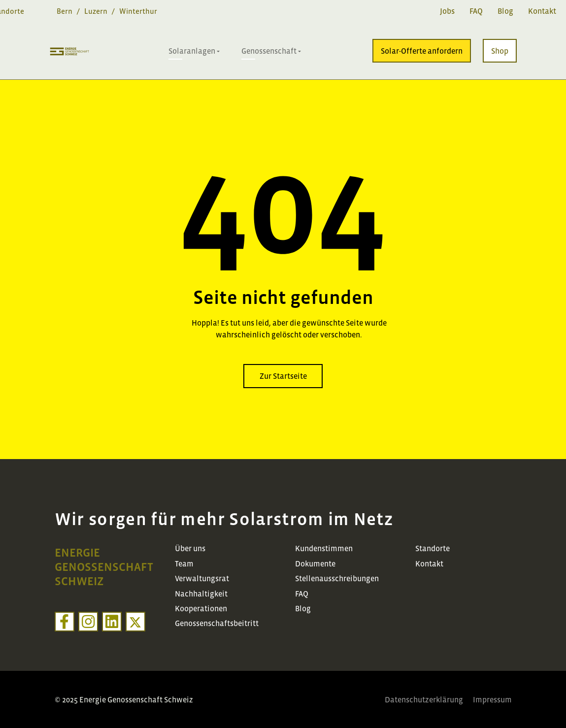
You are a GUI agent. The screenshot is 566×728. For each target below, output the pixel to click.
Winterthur (138, 11)
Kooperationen (201, 608)
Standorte (433, 548)
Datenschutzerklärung (424, 699)
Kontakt (542, 11)
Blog (505, 11)
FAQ (476, 11)
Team (184, 563)
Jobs (447, 11)
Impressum (492, 699)
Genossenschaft (269, 51)
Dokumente (315, 563)
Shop (500, 51)
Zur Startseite (283, 376)
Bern (65, 11)
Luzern (96, 11)
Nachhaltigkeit (201, 594)
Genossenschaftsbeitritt (217, 623)
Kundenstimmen (324, 548)
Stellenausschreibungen (337, 578)
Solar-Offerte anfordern (422, 51)
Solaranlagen (192, 51)
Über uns (190, 548)
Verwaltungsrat (202, 578)
